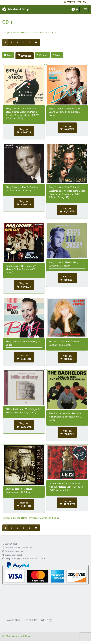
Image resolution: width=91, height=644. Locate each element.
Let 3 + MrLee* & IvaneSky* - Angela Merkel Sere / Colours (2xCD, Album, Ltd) (66, 487)
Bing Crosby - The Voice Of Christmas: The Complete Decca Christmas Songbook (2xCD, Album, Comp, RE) (67, 192)
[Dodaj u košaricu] (24, 131)
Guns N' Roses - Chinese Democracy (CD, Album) (20, 490)
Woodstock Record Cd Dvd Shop (29, 620)
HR (79, 2)
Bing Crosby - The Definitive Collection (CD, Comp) (22, 189)
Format (42, 55)
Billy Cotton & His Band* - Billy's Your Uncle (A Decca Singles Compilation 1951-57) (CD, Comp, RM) (23, 113)
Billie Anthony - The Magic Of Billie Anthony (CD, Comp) (23, 411)
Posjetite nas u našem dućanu (18, 548)
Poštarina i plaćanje (13, 551)
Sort (8, 55)
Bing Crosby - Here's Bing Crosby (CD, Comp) (63, 264)
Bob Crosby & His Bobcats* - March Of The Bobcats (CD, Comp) (21, 269)
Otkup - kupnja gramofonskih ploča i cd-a (24, 558)
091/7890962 (10, 544)
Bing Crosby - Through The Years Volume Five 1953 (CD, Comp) (65, 112)
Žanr (57, 55)
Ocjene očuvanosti (12, 555)
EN (85, 2)
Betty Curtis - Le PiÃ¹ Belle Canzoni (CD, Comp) (64, 343)
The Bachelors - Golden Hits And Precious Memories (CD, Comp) (65, 417)
